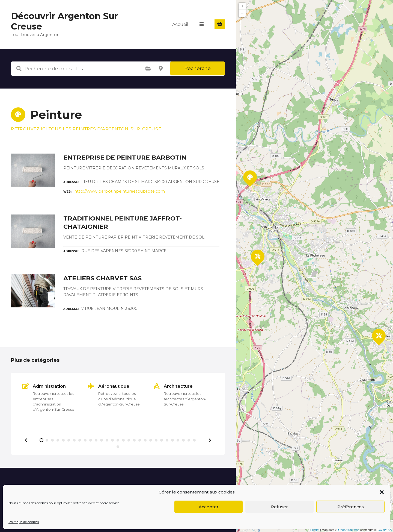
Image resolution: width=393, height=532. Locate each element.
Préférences (351, 507)
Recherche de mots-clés (19, 69)
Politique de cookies (24, 522)
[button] (382, 492)
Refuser (279, 507)
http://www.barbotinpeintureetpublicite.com (120, 191)
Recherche (198, 68)
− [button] (242, 13)
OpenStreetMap (349, 530)
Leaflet (315, 530)
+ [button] (242, 6)
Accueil (181, 24)
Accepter (209, 507)
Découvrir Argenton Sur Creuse (64, 21)
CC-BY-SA (385, 530)
